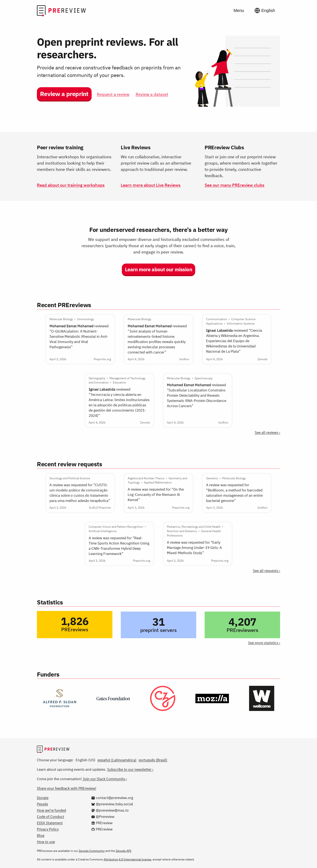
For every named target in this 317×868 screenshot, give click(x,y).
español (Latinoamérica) (117, 760)
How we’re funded (51, 810)
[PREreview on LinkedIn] (102, 823)
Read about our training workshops (71, 185)
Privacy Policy (48, 829)
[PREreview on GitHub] (102, 829)
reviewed (79, 337)
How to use (46, 842)
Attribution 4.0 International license (127, 859)
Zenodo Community (92, 851)
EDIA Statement (50, 823)
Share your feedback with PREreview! (67, 788)
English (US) (86, 760)
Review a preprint (64, 94)
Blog (41, 836)
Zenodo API (123, 851)
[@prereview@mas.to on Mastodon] (110, 810)
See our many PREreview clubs (235, 185)
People (42, 804)
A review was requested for (80, 493)
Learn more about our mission (158, 269)
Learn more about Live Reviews (151, 185)
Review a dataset (152, 94)
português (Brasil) (153, 760)
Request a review (113, 94)
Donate (43, 798)
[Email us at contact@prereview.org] (112, 798)
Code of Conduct (51, 817)
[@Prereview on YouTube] (103, 817)
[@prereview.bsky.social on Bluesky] (112, 804)
